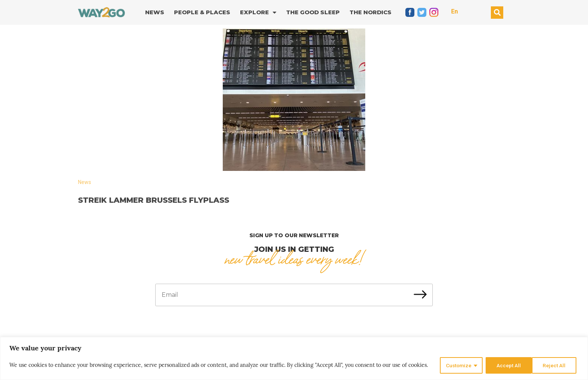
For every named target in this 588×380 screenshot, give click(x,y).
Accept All (556, 365)
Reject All (507, 365)
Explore (258, 13)
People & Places (202, 12)
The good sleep (313, 12)
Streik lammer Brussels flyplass (154, 200)
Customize (457, 365)
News (155, 12)
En (454, 11)
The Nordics (370, 12)
